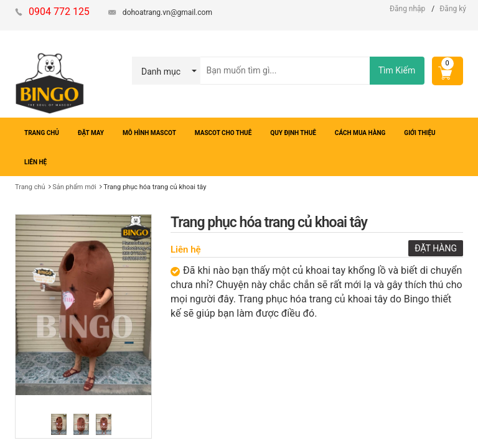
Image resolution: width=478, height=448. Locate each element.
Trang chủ (30, 187)
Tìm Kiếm (397, 70)
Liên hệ (186, 250)
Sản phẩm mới (74, 187)
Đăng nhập (407, 9)
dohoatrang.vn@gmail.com (167, 12)
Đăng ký (453, 9)
